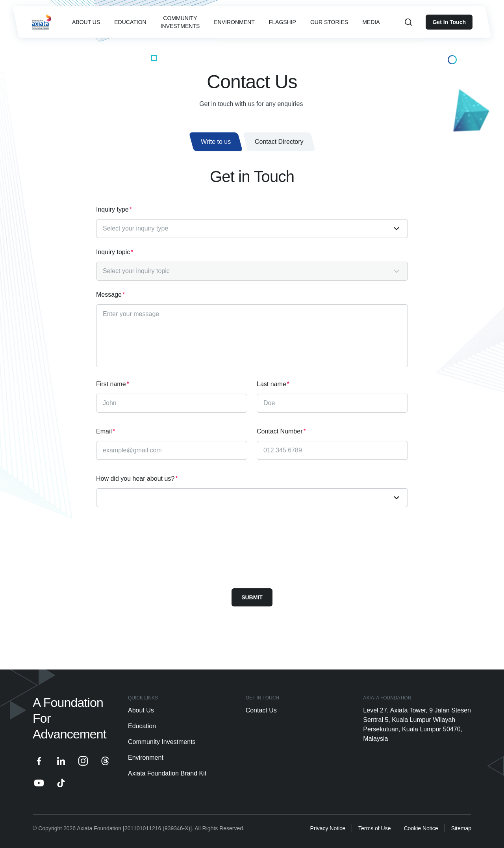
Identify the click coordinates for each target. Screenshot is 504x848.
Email (106, 431)
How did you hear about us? (137, 479)
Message (110, 295)
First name (113, 384)
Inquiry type (114, 210)
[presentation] (156, 548)
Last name (273, 384)
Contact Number (281, 431)
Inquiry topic (115, 252)
